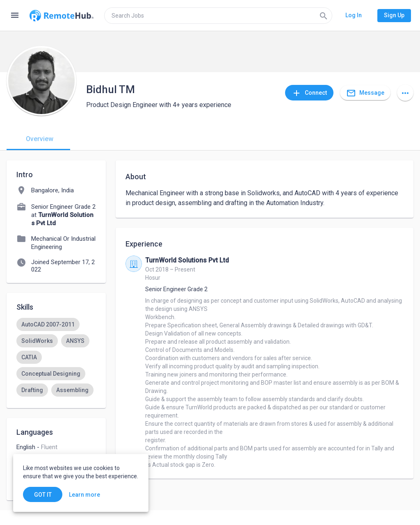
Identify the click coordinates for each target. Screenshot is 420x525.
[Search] (324, 16)
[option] (48, 324)
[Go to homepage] (62, 16)
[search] (218, 16)
